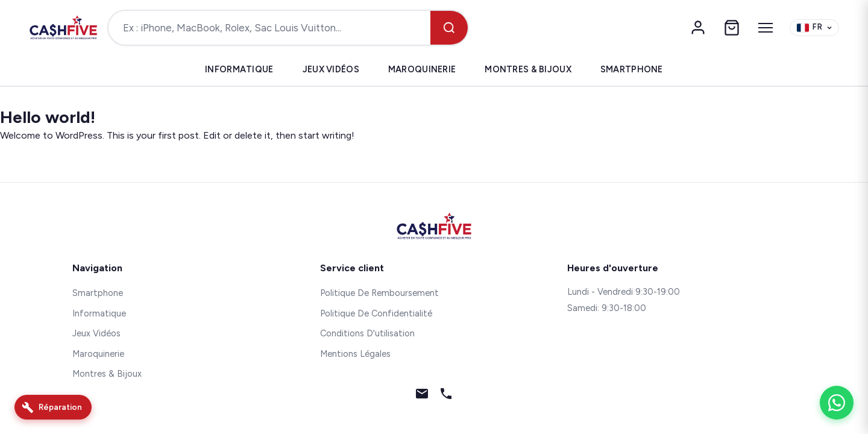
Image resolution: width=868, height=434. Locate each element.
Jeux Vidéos (331, 69)
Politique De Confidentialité (376, 313)
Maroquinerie (422, 69)
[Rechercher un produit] (269, 28)
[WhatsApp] (837, 403)
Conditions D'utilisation (367, 333)
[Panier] (732, 28)
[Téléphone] (446, 396)
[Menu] (766, 28)
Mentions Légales (355, 354)
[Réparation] (53, 407)
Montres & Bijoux (528, 69)
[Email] (422, 396)
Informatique (239, 69)
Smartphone (632, 69)
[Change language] (814, 28)
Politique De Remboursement (379, 293)
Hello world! (48, 117)
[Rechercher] (449, 28)
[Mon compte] (698, 28)
